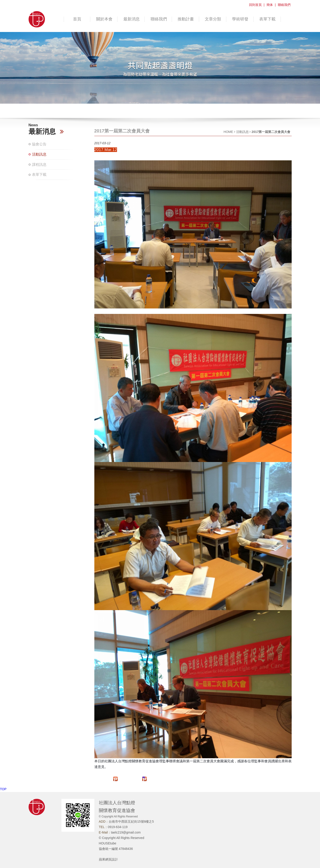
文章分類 (213, 19)
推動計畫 (186, 19)
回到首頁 (255, 5)
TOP (3, 789)
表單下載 (267, 19)
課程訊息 (39, 165)
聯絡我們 (284, 5)
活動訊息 (39, 154)
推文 (144, 778)
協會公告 (39, 144)
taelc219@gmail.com (126, 832)
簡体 (270, 5)
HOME (228, 132)
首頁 (77, 19)
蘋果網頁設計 (108, 859)
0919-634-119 (118, 827)
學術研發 (240, 19)
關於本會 (104, 19)
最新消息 (132, 19)
